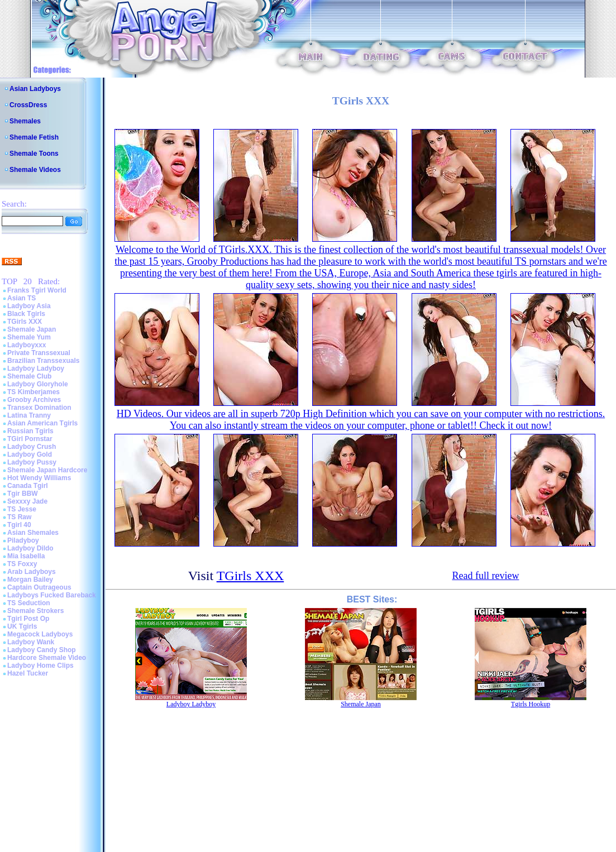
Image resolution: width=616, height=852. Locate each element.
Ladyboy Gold (30, 454)
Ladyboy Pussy (32, 462)
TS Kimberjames (34, 392)
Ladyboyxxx (27, 345)
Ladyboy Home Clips (40, 666)
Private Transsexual (39, 353)
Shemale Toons (34, 154)
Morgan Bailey (30, 580)
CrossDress (28, 105)
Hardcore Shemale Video (47, 658)
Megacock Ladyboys (40, 634)
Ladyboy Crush (32, 447)
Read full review (485, 576)
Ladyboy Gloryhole (38, 384)
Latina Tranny (29, 415)
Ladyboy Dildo (30, 548)
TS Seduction (29, 603)
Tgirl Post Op (28, 619)
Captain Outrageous (39, 587)
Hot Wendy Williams (39, 478)
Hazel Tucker (28, 673)
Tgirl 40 (19, 525)
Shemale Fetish (34, 137)
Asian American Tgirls (42, 423)
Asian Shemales (33, 533)
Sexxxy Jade (27, 501)
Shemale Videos (35, 170)
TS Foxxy (22, 564)
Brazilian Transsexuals (43, 361)
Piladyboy (23, 540)
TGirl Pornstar (30, 439)
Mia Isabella (26, 556)
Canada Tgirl (28, 486)
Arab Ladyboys (32, 572)
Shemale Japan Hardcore (47, 470)
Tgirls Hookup (531, 704)
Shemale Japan (32, 329)
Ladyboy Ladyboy (36, 368)
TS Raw (19, 517)
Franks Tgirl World (37, 290)
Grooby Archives (34, 400)
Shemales (25, 121)
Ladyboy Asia (29, 306)
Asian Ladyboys (35, 89)
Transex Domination (39, 408)
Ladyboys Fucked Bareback (52, 595)
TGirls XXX (25, 322)
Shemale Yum (29, 337)
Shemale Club (29, 376)
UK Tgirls (22, 626)
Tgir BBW (23, 494)
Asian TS (22, 298)
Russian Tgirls (30, 431)
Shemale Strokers (35, 611)
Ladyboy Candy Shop (42, 650)
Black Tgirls (26, 314)
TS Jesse (22, 509)
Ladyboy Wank (31, 642)
